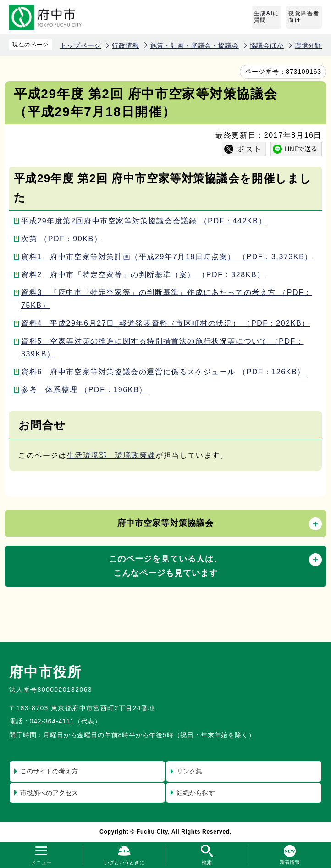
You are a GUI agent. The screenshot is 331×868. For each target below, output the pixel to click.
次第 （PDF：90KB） (61, 239)
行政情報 (125, 45)
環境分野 (308, 45)
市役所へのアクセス (49, 793)
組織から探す (196, 793)
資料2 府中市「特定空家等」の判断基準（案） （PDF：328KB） (143, 275)
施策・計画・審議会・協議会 (195, 45)
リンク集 (189, 771)
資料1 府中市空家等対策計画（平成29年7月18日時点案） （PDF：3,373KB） (167, 257)
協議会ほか (267, 45)
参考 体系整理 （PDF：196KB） (84, 390)
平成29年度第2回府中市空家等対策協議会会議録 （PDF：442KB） (144, 221)
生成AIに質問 (267, 17)
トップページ (80, 45)
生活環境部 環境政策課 (111, 455)
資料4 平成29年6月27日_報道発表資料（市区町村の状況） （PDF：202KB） (165, 323)
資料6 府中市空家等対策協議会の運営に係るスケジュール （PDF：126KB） (163, 372)
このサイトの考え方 (49, 771)
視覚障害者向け (304, 17)
